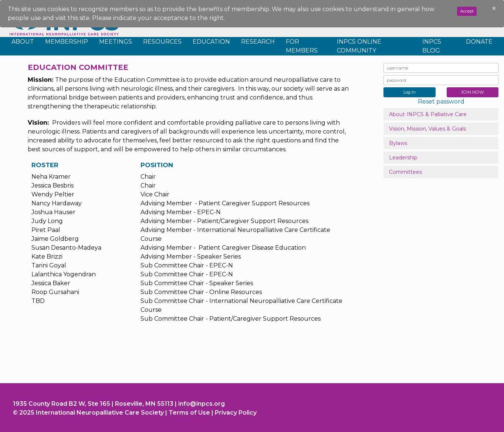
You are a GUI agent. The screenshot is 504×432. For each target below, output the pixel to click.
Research (258, 42)
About (23, 42)
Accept (467, 11)
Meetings (116, 42)
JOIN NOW (472, 92)
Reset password (441, 102)
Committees (405, 172)
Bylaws (398, 143)
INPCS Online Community (359, 46)
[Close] (494, 9)
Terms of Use (189, 413)
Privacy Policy (236, 413)
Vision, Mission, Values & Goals (427, 129)
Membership (67, 42)
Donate (479, 42)
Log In (410, 92)
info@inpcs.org (202, 404)
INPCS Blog (432, 46)
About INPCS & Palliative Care (428, 114)
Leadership (403, 158)
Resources (162, 42)
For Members (302, 46)
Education (211, 42)
